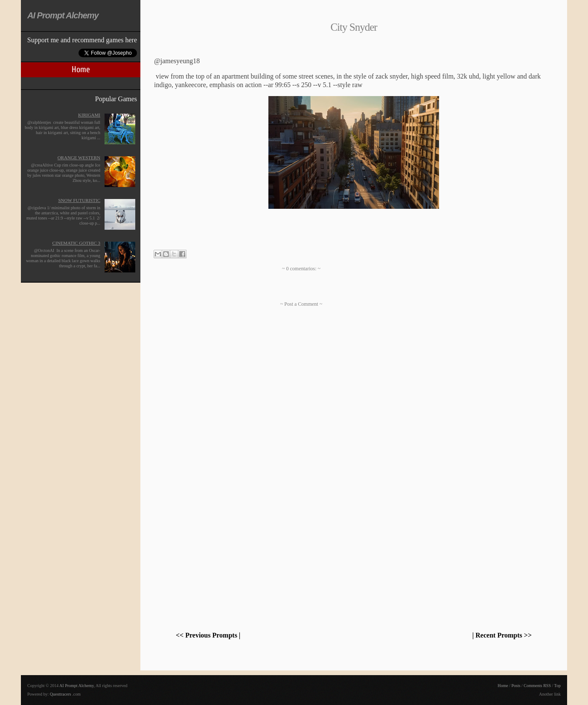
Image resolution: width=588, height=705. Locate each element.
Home (81, 69)
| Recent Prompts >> (502, 635)
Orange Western (79, 158)
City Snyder (354, 27)
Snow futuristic (79, 200)
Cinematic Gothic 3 (76, 243)
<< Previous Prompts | (208, 635)
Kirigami (89, 115)
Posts (516, 686)
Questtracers (61, 694)
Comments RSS (537, 686)
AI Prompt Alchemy (63, 15)
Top (557, 686)
